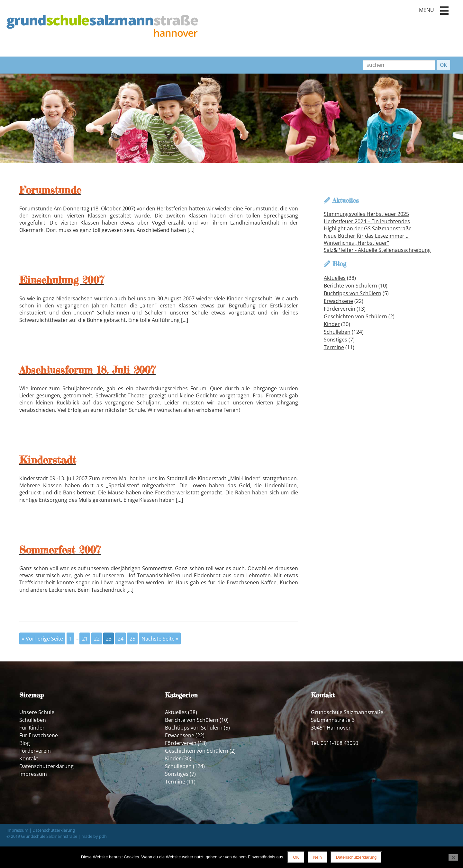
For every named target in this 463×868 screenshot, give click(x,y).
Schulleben (337, 332)
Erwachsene (338, 301)
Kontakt (29, 758)
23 (109, 638)
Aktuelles (335, 278)
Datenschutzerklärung (46, 766)
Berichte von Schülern (350, 286)
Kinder (332, 324)
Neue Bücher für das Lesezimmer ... (367, 236)
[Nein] (453, 857)
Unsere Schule (37, 712)
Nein (318, 857)
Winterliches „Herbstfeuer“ (356, 243)
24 (121, 638)
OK (296, 857)
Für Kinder (32, 728)
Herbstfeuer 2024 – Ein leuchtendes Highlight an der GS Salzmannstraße (368, 225)
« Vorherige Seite (42, 638)
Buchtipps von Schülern (353, 293)
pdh (103, 836)
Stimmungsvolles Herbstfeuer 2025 (366, 214)
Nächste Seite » (160, 638)
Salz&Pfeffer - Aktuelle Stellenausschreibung (377, 250)
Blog (25, 743)
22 (97, 638)
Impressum (33, 774)
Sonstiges (336, 340)
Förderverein (340, 309)
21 (85, 638)
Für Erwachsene (39, 735)
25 (132, 638)
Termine (334, 347)
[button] (444, 11)
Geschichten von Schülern (355, 316)
